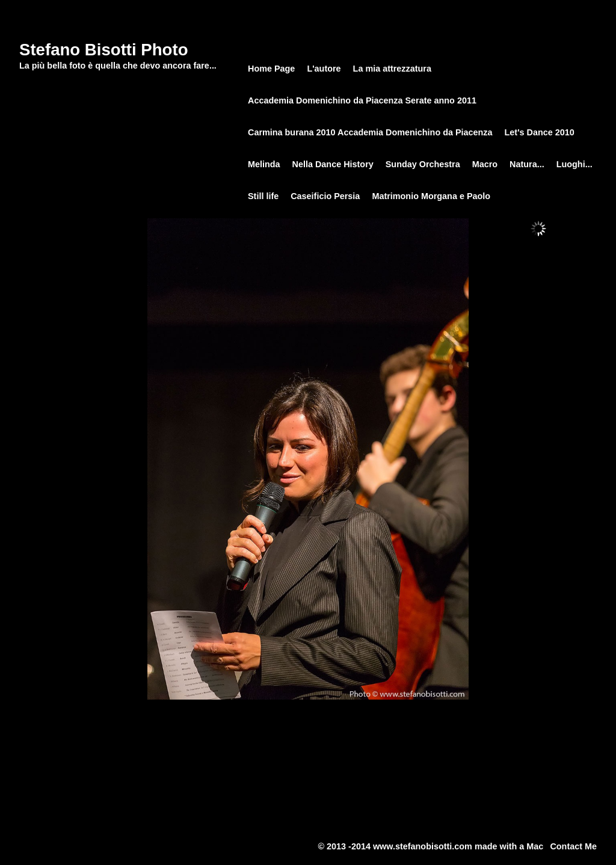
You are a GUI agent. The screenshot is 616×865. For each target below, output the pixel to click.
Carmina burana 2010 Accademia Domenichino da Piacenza (370, 132)
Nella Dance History (333, 164)
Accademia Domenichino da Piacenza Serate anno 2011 (362, 100)
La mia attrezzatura (392, 69)
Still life (263, 196)
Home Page (358, 7)
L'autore (324, 69)
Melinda (264, 164)
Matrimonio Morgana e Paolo (431, 196)
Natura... (527, 164)
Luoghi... (574, 164)
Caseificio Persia (325, 196)
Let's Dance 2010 (540, 132)
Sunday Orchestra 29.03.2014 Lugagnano (522, 7)
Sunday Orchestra (414, 7)
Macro (485, 164)
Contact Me (573, 846)
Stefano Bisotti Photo (104, 50)
